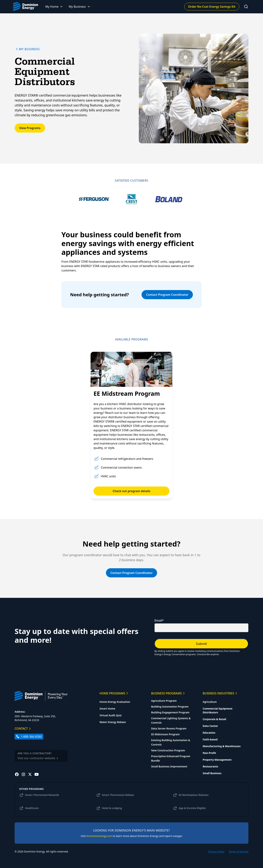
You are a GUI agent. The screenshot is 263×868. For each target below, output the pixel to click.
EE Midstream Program (165, 734)
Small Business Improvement (169, 766)
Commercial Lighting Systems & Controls (171, 720)
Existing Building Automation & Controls (170, 742)
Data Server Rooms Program (169, 728)
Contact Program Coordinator (167, 295)
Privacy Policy (216, 851)
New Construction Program (168, 750)
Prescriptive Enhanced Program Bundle (171, 758)
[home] (26, 7)
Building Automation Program (170, 707)
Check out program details (131, 491)
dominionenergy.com (99, 836)
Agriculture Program (164, 701)
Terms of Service (239, 851)
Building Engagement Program (170, 712)
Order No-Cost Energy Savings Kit (212, 7)
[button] (54, 7)
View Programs (30, 128)
